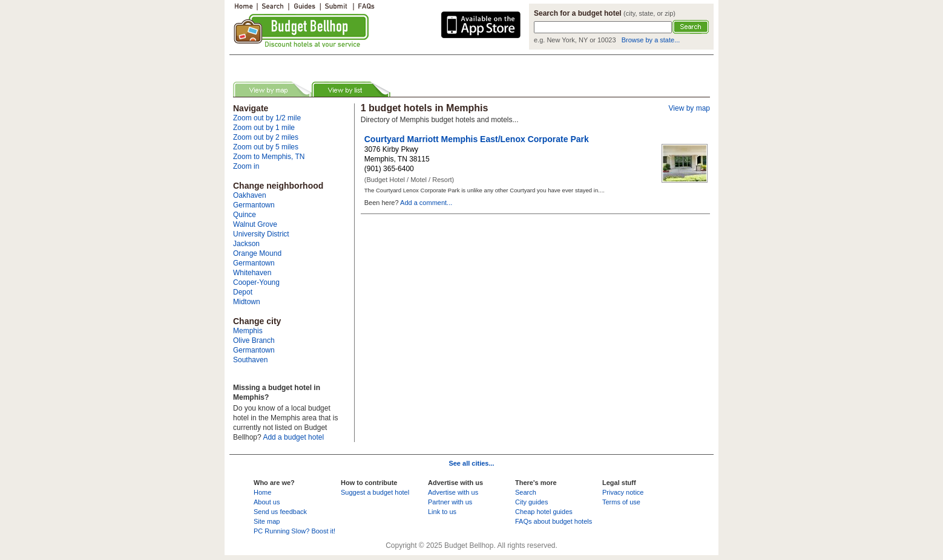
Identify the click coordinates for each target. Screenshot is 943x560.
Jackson (246, 244)
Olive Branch (254, 340)
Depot (243, 292)
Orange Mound (257, 253)
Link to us (442, 512)
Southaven (250, 360)
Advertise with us (453, 492)
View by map (689, 108)
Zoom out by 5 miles (266, 147)
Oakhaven (250, 195)
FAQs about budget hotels (554, 521)
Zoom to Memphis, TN (269, 157)
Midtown (247, 302)
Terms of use (621, 502)
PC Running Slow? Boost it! (294, 531)
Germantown (254, 205)
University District (261, 234)
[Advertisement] (374, 63)
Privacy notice (623, 492)
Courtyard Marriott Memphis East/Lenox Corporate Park (477, 139)
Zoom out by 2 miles (266, 137)
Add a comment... (426, 203)
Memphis (248, 331)
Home (262, 492)
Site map (267, 521)
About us (267, 502)
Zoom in (246, 166)
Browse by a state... (651, 40)
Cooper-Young (256, 282)
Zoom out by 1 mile (264, 128)
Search (526, 492)
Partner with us (450, 502)
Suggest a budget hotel (375, 492)
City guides (531, 502)
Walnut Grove (255, 224)
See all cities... (471, 463)
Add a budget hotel (293, 437)
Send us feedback (280, 512)
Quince (245, 215)
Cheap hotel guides (544, 512)
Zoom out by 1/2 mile (267, 118)
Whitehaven (252, 273)
